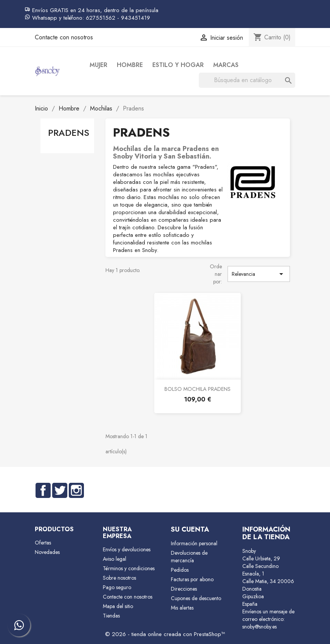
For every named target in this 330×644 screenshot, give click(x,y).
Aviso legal (115, 559)
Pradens (69, 133)
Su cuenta (190, 529)
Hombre (130, 65)
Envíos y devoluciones (127, 549)
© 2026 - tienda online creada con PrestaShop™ (165, 634)
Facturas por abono (192, 579)
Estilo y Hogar (178, 65)
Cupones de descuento (196, 598)
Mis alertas (182, 608)
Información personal (194, 543)
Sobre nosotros (119, 578)
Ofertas (43, 543)
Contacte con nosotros (64, 37)
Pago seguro (117, 587)
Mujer (98, 65)
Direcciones (184, 589)
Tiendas (111, 616)
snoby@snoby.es (260, 627)
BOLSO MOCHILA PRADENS (198, 389)
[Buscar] (247, 80)
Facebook (43, 490)
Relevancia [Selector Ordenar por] (259, 274)
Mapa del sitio (118, 606)
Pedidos (180, 570)
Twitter (60, 490)
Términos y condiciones (129, 568)
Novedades (47, 552)
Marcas (226, 65)
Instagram (76, 490)
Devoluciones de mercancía (189, 557)
